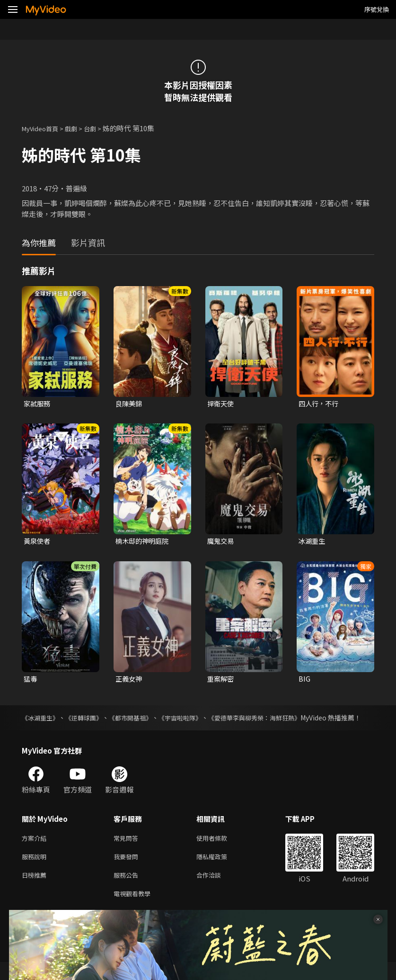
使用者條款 (220, 851)
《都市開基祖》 (140, 720)
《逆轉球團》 (89, 720)
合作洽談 (216, 891)
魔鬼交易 (221, 542)
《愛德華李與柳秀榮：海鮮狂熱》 (275, 720)
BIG (304, 680)
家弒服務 (38, 404)
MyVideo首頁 (43, 128)
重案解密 (221, 680)
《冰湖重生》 (42, 720)
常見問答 (128, 851)
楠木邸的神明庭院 (144, 542)
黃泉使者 (38, 542)
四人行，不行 (320, 404)
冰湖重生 (313, 542)
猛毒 (31, 680)
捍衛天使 (221, 404)
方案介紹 (36, 851)
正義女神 (130, 680)
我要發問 (128, 871)
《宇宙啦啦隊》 (194, 720)
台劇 (99, 128)
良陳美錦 (130, 404)
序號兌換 (377, 9)
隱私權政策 (220, 871)
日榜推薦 (36, 891)
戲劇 (79, 128)
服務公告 (128, 891)
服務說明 (36, 871)
